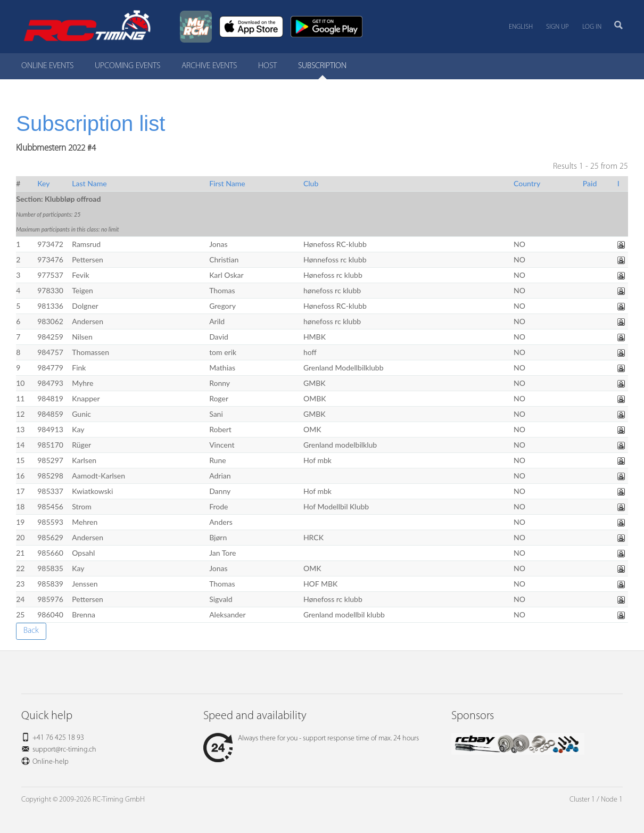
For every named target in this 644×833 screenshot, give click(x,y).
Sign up (558, 27)
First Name (227, 183)
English (521, 27)
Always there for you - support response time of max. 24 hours (311, 739)
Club (311, 183)
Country (527, 183)
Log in (592, 27)
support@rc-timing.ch (64, 750)
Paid (590, 183)
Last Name (89, 183)
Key (43, 183)
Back (31, 631)
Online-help (51, 762)
